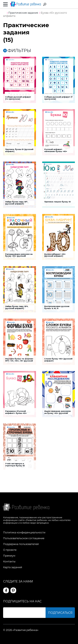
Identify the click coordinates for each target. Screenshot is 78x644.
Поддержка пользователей (21, 544)
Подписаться (60, 613)
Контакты (9, 561)
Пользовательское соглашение (24, 538)
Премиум (9, 556)
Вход (72, 4)
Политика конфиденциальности (24, 532)
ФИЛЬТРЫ (17, 50)
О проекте (10, 550)
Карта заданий (13, 567)
